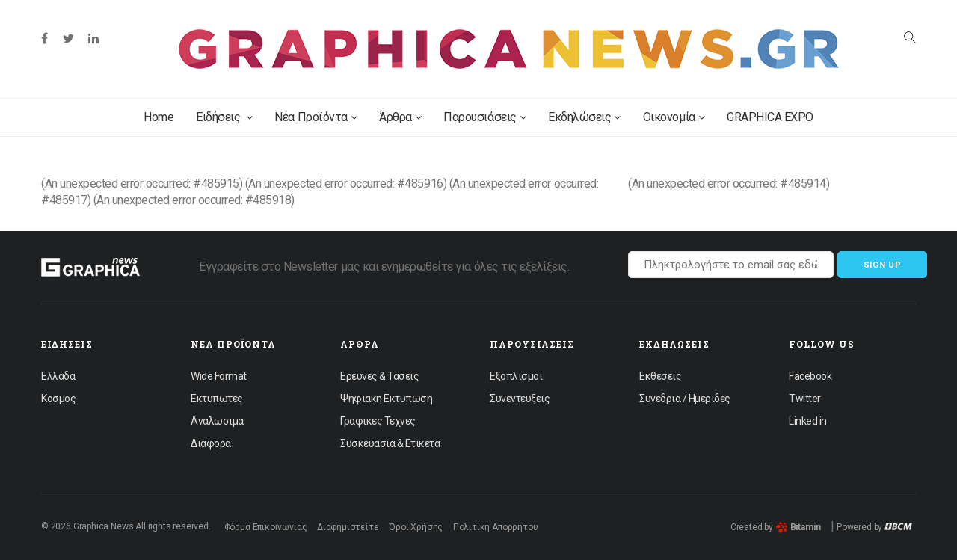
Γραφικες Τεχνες (378, 421)
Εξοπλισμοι (516, 376)
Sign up (883, 265)
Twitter (805, 399)
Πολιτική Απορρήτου (496, 527)
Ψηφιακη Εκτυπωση (386, 399)
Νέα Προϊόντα (316, 117)
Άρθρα (400, 117)
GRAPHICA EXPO (770, 117)
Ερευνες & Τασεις (379, 376)
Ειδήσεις (224, 117)
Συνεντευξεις (520, 399)
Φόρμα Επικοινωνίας (266, 527)
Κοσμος (58, 399)
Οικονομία (674, 117)
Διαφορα (211, 443)
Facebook (810, 376)
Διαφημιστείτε (348, 527)
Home (159, 117)
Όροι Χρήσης (416, 527)
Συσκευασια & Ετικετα (390, 443)
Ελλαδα (58, 376)
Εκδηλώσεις (584, 117)
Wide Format (219, 376)
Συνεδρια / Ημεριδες (685, 399)
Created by (776, 527)
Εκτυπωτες (217, 399)
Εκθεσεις (660, 376)
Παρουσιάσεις (484, 117)
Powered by (874, 527)
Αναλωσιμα (217, 421)
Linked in (808, 421)
